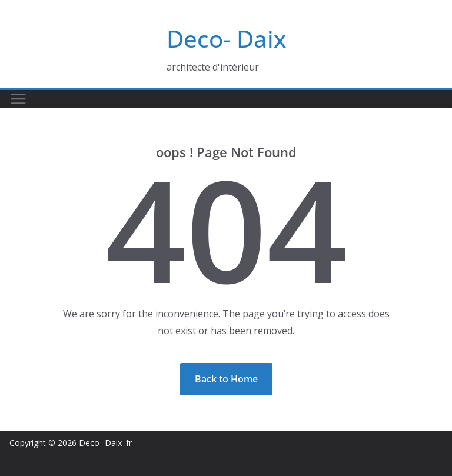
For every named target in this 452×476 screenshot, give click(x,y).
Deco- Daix (226, 39)
